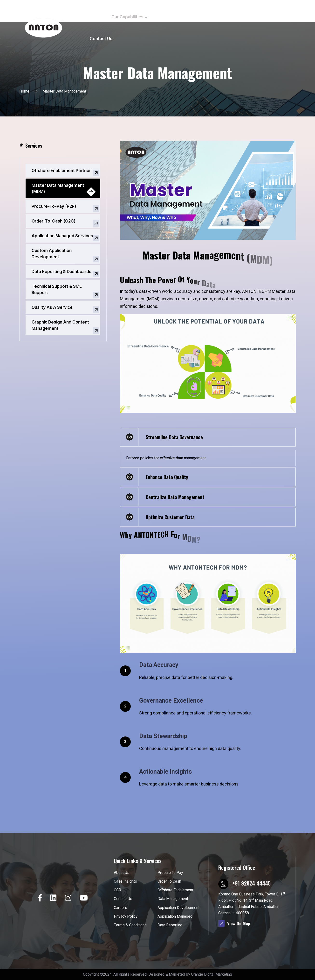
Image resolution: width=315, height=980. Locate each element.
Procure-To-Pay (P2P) (54, 206)
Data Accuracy (159, 665)
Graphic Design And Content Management (60, 325)
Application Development (178, 908)
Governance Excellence (171, 701)
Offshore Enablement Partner (61, 171)
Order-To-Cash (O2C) (54, 221)
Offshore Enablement (175, 890)
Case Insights (199, 17)
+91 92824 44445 (251, 883)
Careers (249, 17)
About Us (166, 17)
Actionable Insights (165, 772)
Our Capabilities (127, 17)
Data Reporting (170, 925)
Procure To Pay (170, 873)
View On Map (234, 923)
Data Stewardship (163, 736)
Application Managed (175, 916)
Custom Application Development (52, 254)
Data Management (173, 899)
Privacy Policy (126, 916)
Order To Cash (169, 881)
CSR (227, 17)
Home (96, 17)
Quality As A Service (52, 307)
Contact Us (101, 39)
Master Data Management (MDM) (58, 188)
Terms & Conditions (130, 925)
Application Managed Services (62, 236)
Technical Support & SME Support (57, 289)
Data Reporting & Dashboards (62, 272)
